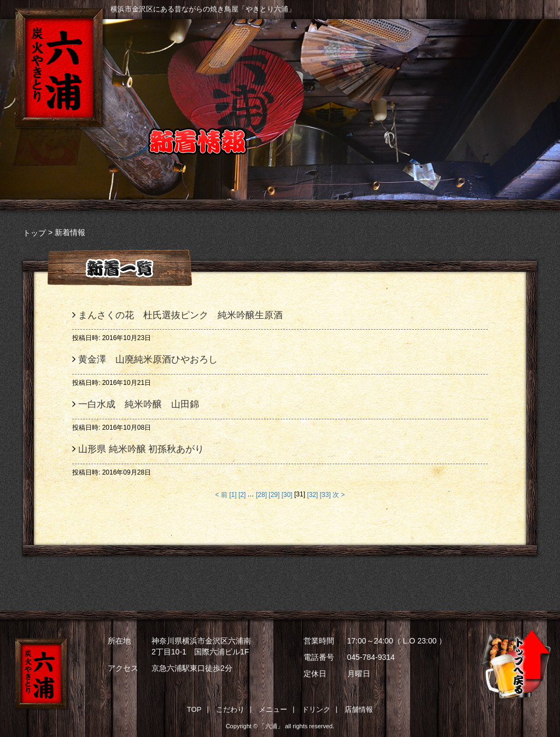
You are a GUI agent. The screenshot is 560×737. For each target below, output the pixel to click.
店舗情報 (514, 61)
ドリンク (424, 61)
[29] (274, 495)
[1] (233, 495)
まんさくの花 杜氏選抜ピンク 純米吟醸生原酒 (180, 315)
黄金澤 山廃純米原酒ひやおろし (153, 360)
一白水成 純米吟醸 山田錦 (139, 404)
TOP (194, 709)
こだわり (243, 61)
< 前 (221, 495)
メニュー (333, 61)
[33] (325, 495)
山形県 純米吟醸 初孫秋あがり (141, 449)
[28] (261, 495)
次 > (339, 495)
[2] (242, 495)
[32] (312, 495)
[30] (287, 495)
